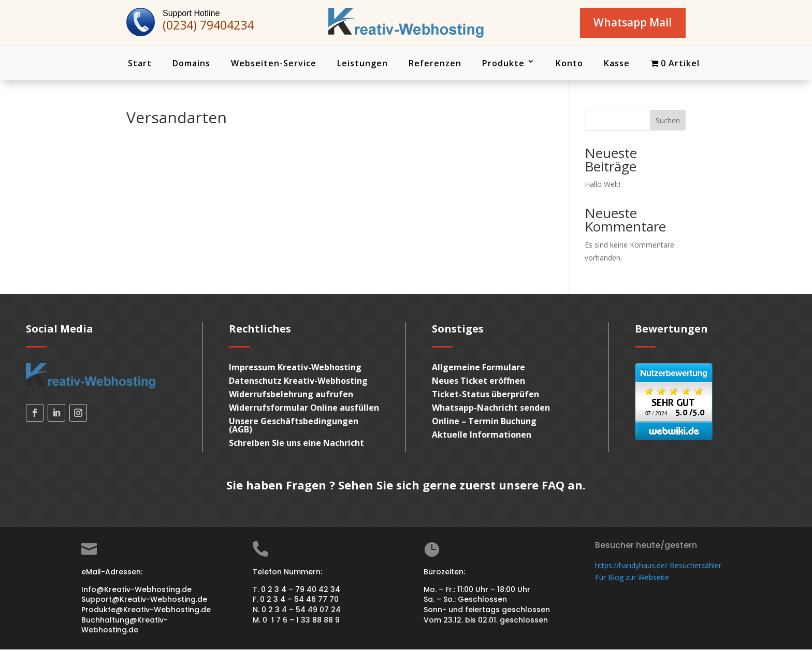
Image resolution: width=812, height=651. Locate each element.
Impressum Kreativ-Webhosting (295, 369)
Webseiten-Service (274, 65)
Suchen (668, 122)
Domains (191, 65)
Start (140, 65)
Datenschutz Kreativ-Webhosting (298, 383)
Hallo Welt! (603, 186)
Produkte (503, 65)
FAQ (553, 487)
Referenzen (435, 65)
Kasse (617, 65)
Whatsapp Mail (628, 23)
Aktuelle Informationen (482, 437)
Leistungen (363, 65)
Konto (569, 65)
